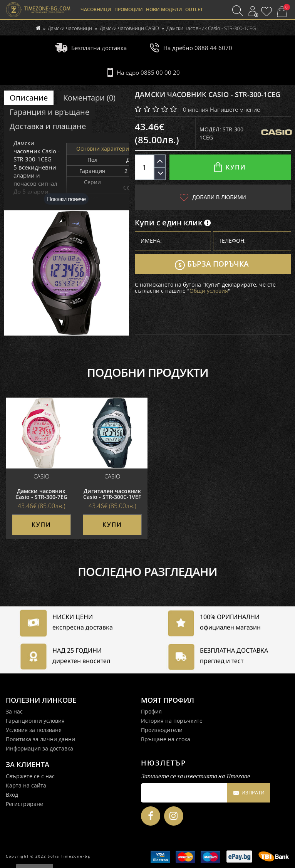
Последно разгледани (147, 572)
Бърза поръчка (212, 265)
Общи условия (209, 291)
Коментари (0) (89, 98)
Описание (29, 98)
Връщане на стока (166, 739)
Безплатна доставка (91, 48)
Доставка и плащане (48, 126)
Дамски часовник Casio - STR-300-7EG (41, 494)
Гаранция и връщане (49, 112)
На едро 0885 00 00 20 (144, 72)
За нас (14, 711)
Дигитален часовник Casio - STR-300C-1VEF (112, 494)
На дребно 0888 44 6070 (191, 48)
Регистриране (24, 803)
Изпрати (249, 793)
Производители (162, 730)
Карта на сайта (26, 785)
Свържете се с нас (30, 776)
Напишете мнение (235, 109)
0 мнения (196, 109)
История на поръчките (172, 721)
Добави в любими (213, 197)
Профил (151, 711)
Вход (12, 794)
